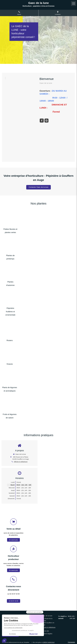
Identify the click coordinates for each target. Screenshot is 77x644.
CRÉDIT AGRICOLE (49, 642)
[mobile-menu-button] (74, 3)
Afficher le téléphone (21, 462)
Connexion (71, 642)
